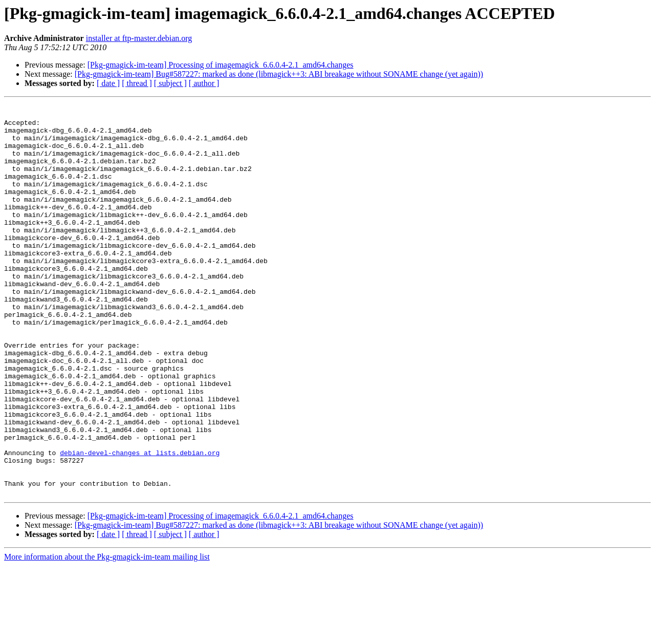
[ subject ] (170, 83)
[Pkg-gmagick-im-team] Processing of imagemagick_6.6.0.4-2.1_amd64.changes (221, 65)
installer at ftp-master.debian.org (139, 38)
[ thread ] (137, 83)
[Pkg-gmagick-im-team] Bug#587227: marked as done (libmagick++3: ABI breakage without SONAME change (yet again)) (279, 74)
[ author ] (204, 83)
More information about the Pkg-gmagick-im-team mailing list (107, 635)
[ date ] (108, 83)
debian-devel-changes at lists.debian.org (140, 523)
